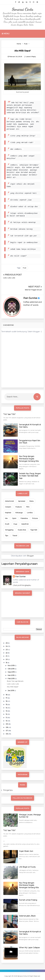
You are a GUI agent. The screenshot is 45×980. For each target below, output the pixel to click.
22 (7, 653)
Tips (7, 536)
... (4, 841)
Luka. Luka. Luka (9, 278)
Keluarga (19, 513)
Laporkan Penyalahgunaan (19, 564)
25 (7, 643)
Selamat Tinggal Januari (33, 290)
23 (7, 650)
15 (7, 704)
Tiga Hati (34, 530)
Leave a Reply (31, 57)
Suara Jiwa (22, 530)
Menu (6, 34)
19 (7, 663)
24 (7, 646)
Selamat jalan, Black (27, 916)
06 (7, 734)
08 (7, 727)
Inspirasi (8, 513)
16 (7, 701)
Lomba (30, 513)
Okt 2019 (11, 669)
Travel (15, 536)
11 (6, 718)
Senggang (9, 530)
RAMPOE (25, 524)
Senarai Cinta (23, 9)
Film (28, 507)
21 (7, 656)
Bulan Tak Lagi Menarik (15, 681)
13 (7, 711)
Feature (19, 507)
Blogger (30, 556)
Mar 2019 (11, 675)
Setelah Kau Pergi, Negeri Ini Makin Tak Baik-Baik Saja (30, 476)
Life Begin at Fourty (27, 867)
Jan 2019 (11, 690)
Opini (14, 518)
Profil (7, 524)
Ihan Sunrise (30, 298)
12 (7, 714)
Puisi (24, 268)
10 (7, 721)
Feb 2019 (11, 678)
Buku (32, 501)
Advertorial (9, 501)
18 (7, 695)
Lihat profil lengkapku (22, 585)
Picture (35, 518)
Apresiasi (22, 501)
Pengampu (8, 790)
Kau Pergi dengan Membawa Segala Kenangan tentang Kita (29, 459)
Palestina (24, 518)
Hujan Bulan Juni (26, 851)
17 (7, 698)
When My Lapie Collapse (29, 948)
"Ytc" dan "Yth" (9, 414)
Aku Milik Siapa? (13, 687)
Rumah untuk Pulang (28, 900)
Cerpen (8, 507)
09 (7, 724)
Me (6, 518)
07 (7, 731)
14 (7, 708)
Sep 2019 (11, 672)
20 (7, 659)
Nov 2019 (11, 665)
